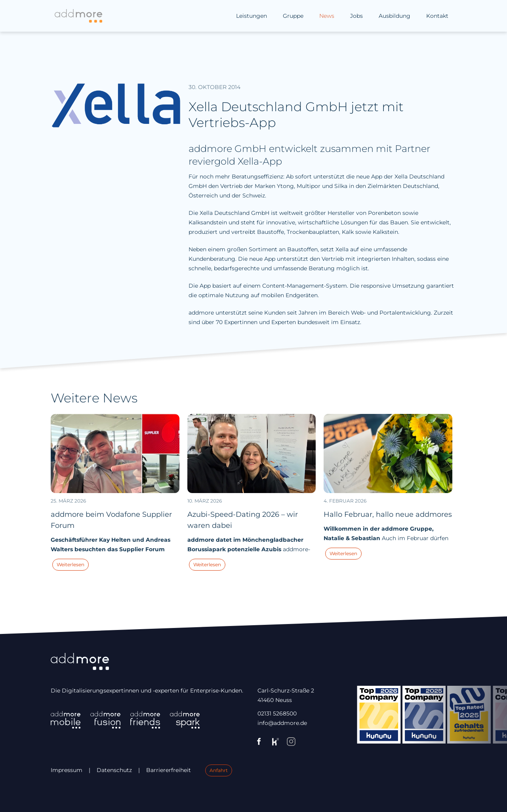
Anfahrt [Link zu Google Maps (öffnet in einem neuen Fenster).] (219, 770)
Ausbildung (395, 16)
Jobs (356, 16)
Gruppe (293, 16)
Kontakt (437, 16)
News (327, 16)
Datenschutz (114, 770)
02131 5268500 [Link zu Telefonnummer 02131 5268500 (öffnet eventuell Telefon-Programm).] (277, 713)
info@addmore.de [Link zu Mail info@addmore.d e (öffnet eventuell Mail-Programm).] (282, 723)
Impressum (67, 770)
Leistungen (252, 16)
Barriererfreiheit (169, 770)
